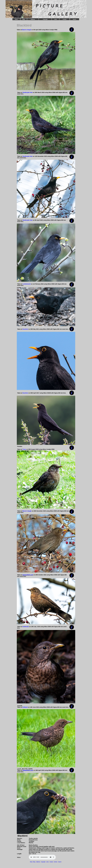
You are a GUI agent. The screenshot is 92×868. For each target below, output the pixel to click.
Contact (65, 19)
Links (56, 19)
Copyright (45, 19)
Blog (24, 19)
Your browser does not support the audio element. (42, 857)
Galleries (33, 19)
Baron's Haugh (27, 30)
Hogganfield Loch (28, 575)
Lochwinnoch (27, 284)
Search (75, 19)
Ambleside (26, 627)
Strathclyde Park (28, 92)
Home (16, 19)
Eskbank (25, 707)
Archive (56, 862)
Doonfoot (26, 329)
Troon (24, 449)
